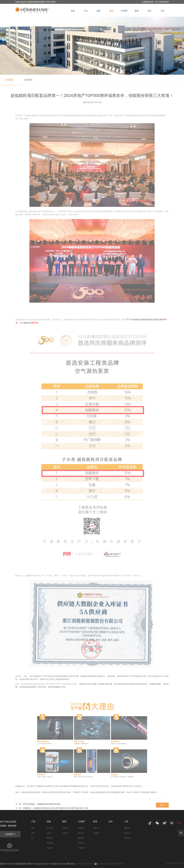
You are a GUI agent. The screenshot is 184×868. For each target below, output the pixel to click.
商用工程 (127, 838)
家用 (33, 828)
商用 (33, 833)
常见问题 (81, 843)
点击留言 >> (10, 834)
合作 (149, 11)
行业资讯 (28, 80)
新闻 (111, 11)
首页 (73, 11)
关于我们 (50, 828)
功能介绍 (81, 833)
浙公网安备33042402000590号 (109, 864)
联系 (137, 11)
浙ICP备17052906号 (85, 864)
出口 (33, 838)
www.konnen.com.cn (175, 863)
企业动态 (9, 80)
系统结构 (81, 828)
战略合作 (127, 828)
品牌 (98, 11)
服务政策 (81, 838)
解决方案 (50, 838)
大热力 (49, 833)
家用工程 (127, 833)
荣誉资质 (50, 843)
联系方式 (96, 828)
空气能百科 (82, 848)
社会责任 (50, 848)
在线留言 (96, 833)
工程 (162, 11)
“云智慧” (124, 11)
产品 (86, 11)
